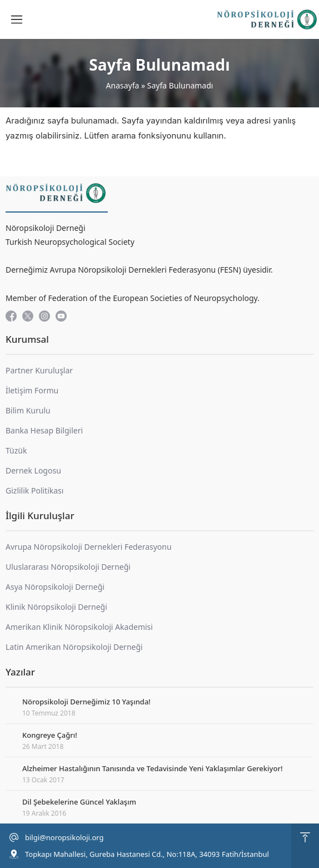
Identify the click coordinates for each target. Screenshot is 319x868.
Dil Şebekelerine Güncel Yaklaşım (79, 802)
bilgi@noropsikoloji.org (64, 837)
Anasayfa (123, 85)
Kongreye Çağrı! (50, 735)
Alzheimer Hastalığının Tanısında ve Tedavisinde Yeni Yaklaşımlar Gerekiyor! (152, 768)
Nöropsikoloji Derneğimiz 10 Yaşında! (86, 702)
